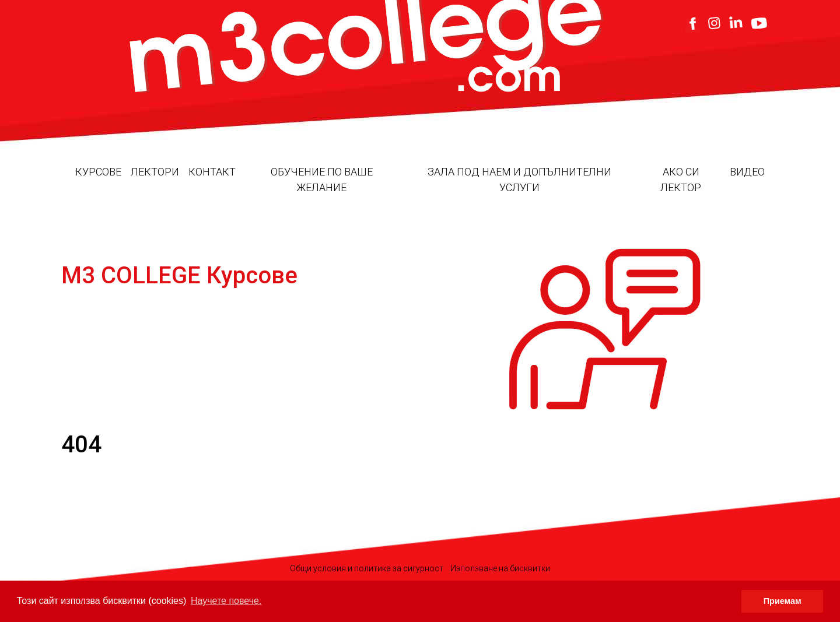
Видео (747, 172)
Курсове (98, 172)
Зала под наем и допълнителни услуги (519, 180)
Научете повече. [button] (226, 601)
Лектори (155, 172)
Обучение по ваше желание (322, 180)
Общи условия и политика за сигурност (367, 568)
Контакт (212, 172)
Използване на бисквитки (500, 568)
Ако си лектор (681, 180)
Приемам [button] (783, 601)
